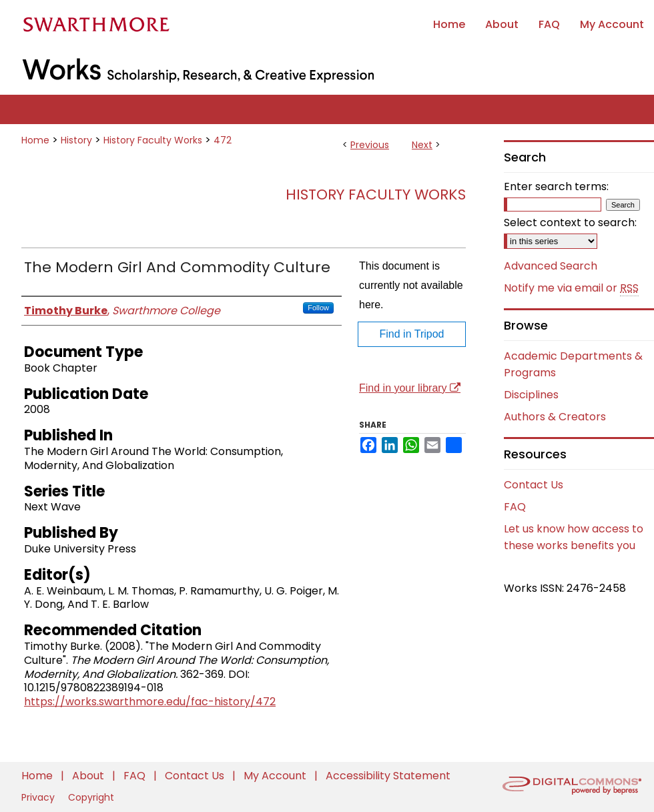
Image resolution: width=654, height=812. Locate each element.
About (89, 776)
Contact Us (534, 485)
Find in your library (410, 388)
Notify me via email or (571, 288)
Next (422, 145)
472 (223, 140)
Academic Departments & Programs (573, 364)
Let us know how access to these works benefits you (574, 537)
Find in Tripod (412, 334)
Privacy (39, 797)
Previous (370, 145)
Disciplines (531, 395)
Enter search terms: (556, 186)
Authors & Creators (555, 417)
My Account (276, 776)
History (76, 140)
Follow (318, 308)
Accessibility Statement (388, 776)
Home (35, 140)
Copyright (91, 797)
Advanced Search (551, 266)
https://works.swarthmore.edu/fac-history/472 (150, 702)
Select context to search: (570, 223)
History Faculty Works (153, 140)
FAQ (515, 507)
